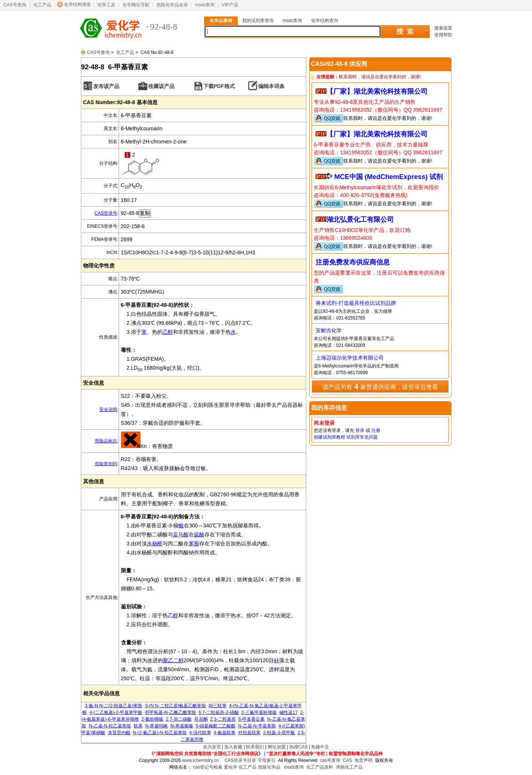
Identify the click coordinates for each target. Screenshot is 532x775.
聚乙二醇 (173, 660)
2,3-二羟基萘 (223, 719)
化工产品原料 (320, 767)
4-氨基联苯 (225, 733)
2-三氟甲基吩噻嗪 (259, 712)
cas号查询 (330, 760)
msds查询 (205, 5)
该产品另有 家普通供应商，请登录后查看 (380, 387)
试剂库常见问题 (362, 437)
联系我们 (255, 747)
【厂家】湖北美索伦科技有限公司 (377, 91)
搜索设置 (443, 28)
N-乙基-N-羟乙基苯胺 (110, 726)
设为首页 (212, 747)
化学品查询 (221, 21)
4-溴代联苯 (200, 733)
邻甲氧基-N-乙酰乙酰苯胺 (171, 712)
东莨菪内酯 (119, 733)
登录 (360, 430)
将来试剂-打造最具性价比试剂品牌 (356, 303)
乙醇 (168, 332)
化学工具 (106, 5)
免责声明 (364, 760)
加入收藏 (233, 747)
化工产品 (42, 5)
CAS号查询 (15, 5)
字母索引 (267, 760)
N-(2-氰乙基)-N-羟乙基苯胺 (160, 733)
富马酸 (181, 535)
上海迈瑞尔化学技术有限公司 (350, 358)
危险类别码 (106, 464)
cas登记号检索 (208, 767)
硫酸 (199, 535)
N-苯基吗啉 (157, 726)
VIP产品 (230, 5)
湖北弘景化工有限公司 (360, 220)
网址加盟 (277, 747)
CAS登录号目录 (241, 760)
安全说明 (108, 409)
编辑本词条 (271, 86)
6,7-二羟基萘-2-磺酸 (218, 712)
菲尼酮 (201, 719)
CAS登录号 (106, 213)
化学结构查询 (325, 21)
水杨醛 (155, 544)
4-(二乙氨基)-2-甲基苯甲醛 (116, 712)
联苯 (138, 726)
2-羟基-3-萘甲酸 (279, 733)
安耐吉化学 (329, 330)
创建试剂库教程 (329, 437)
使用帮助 (443, 35)
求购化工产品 (349, 767)
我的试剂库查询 (258, 21)
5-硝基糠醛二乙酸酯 (216, 726)
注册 (376, 430)
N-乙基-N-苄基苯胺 (257, 726)
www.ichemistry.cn (201, 760)
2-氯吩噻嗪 (153, 719)
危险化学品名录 (172, 5)
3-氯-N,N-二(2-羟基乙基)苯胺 (114, 706)
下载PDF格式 (219, 86)
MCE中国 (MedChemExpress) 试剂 (389, 177)
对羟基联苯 (249, 733)
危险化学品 (269, 767)
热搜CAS (299, 747)
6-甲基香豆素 (252, 719)
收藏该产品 (161, 86)
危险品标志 (106, 441)
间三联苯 (218, 706)
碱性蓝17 (288, 712)
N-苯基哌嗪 (182, 726)
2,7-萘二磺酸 (179, 719)
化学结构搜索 (77, 4)
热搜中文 (320, 747)
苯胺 (194, 544)
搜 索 (405, 31)
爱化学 (231, 767)
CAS (348, 760)
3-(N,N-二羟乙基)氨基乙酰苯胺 (175, 706)
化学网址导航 (136, 5)
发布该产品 (106, 86)
